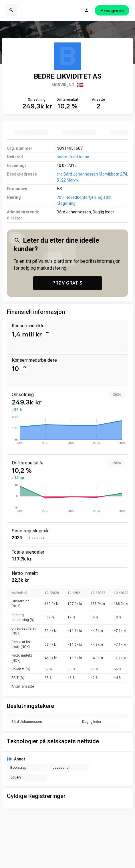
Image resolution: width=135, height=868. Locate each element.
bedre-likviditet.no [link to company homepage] (73, 157)
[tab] (31, 133)
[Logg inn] (87, 10)
